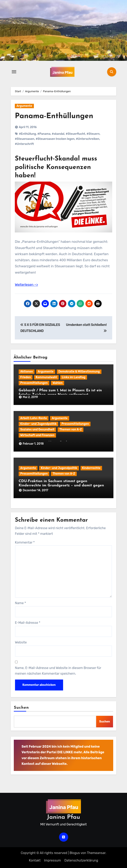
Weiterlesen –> (26, 285)
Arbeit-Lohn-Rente (34, 418)
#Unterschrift (24, 144)
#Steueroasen (25, 139)
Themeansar (96, 853)
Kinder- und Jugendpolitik (38, 424)
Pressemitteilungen (34, 383)
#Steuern (93, 134)
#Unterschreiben (88, 139)
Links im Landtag (74, 377)
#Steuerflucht (75, 134)
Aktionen (27, 372)
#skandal (58, 134)
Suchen (21, 708)
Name (20, 603)
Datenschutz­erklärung (81, 860)
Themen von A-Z (70, 430)
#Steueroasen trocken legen (55, 139)
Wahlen (58, 383)
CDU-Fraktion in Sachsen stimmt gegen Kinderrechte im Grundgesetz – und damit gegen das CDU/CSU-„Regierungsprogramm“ (61, 486)
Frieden (26, 377)
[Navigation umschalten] (14, 72)
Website (21, 642)
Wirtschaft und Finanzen (37, 435)
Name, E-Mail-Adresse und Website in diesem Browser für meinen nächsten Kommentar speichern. (58, 671)
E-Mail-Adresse (28, 623)
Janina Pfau (63, 817)
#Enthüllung (27, 134)
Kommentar (25, 542)
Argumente (24, 106)
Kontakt (35, 860)
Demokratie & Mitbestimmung (79, 372)
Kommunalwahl (46, 377)
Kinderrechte (91, 468)
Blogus (75, 853)
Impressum (52, 860)
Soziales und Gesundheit (37, 430)
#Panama (44, 134)
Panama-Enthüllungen (56, 116)
